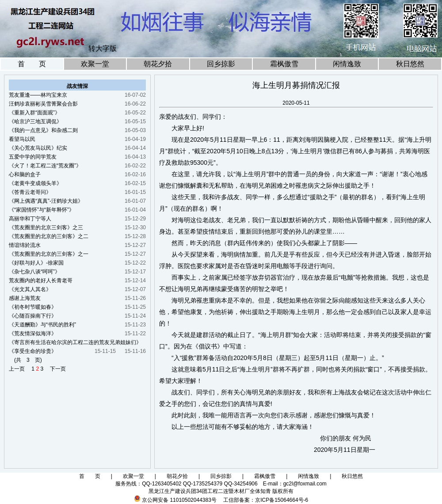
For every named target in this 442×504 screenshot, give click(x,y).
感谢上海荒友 (25, 298)
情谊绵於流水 (25, 245)
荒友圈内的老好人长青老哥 (41, 280)
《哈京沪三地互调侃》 (35, 121)
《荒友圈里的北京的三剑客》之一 (49, 254)
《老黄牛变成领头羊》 (35, 183)
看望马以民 (22, 139)
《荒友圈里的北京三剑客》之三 (46, 227)
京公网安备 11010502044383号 (179, 500)
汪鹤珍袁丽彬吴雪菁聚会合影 (43, 104)
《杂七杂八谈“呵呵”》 (34, 272)
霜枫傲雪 (284, 64)
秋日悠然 (410, 64)
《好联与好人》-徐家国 (36, 263)
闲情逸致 (347, 64)
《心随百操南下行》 (33, 316)
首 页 (32, 64)
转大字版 (103, 48)
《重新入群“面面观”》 (34, 113)
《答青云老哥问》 (30, 192)
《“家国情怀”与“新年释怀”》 (42, 210)
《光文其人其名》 (30, 289)
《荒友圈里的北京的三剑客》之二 (49, 236)
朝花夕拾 (158, 64)
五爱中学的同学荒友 (33, 157)
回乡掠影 (221, 64)
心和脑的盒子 (25, 174)
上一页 (19, 369)
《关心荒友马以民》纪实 (38, 148)
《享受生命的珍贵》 (33, 351)
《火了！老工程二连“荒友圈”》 (45, 166)
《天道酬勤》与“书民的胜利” (42, 325)
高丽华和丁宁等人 (30, 219)
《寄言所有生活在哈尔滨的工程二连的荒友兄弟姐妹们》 (75, 342)
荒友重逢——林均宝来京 (38, 95)
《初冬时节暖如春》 (33, 307)
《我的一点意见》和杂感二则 (43, 130)
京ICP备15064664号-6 (282, 500)
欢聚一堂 (95, 64)
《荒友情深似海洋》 (33, 333)
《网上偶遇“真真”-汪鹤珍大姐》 (46, 201)
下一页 (55, 369)
